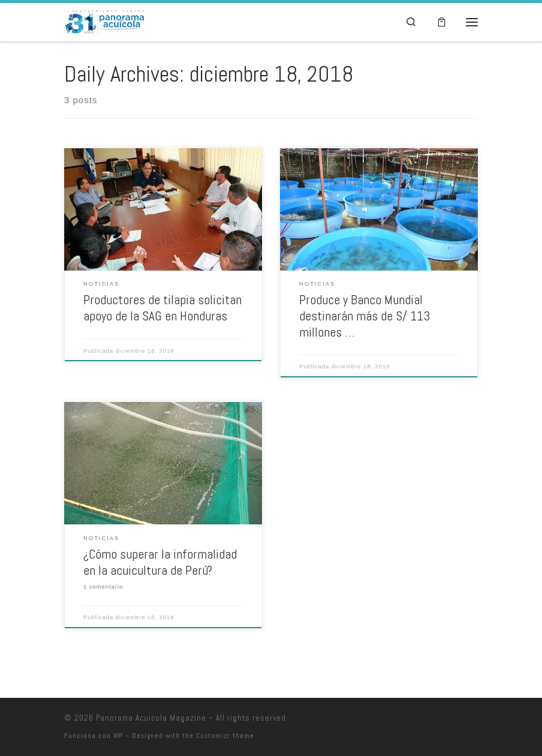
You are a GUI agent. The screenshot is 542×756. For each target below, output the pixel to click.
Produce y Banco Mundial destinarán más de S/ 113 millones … (365, 316)
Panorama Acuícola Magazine (151, 718)
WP (118, 736)
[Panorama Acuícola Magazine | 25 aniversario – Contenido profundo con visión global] (104, 21)
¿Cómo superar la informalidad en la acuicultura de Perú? (160, 562)
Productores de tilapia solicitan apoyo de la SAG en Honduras (162, 308)
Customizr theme (225, 736)
